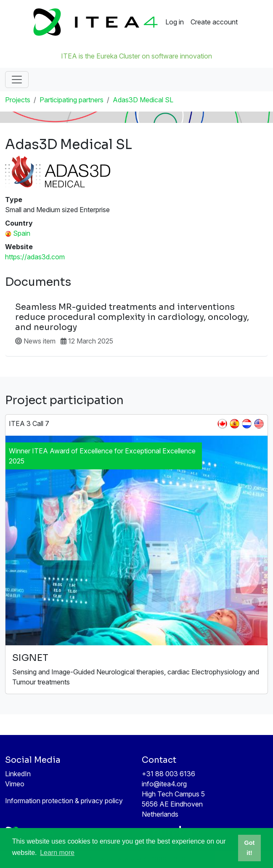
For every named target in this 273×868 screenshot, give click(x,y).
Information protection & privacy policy (64, 801)
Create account (214, 22)
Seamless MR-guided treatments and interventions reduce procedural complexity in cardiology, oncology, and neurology (132, 317)
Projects (18, 100)
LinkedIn (18, 774)
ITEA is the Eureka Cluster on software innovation (136, 56)
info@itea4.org (164, 784)
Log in (175, 22)
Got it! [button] (250, 848)
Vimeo (15, 784)
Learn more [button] (57, 853)
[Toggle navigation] (17, 80)
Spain (22, 233)
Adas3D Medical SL (143, 100)
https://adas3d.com (35, 257)
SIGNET (30, 658)
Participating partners (72, 100)
